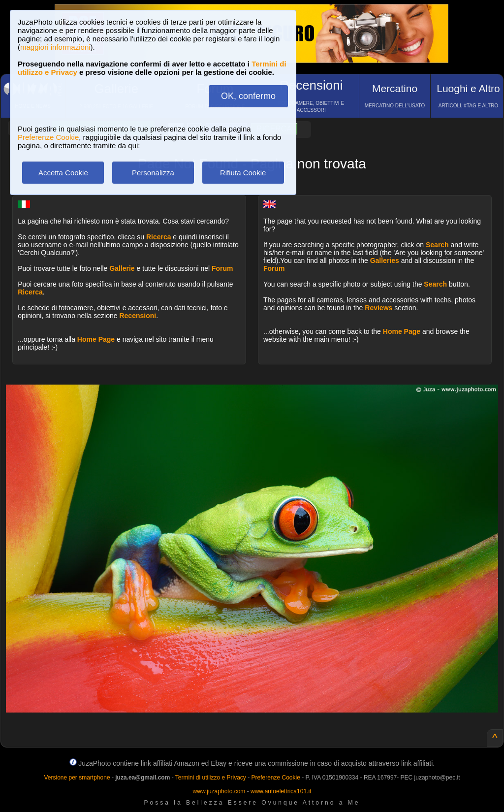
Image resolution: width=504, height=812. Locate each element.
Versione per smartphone (77, 778)
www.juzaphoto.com (219, 791)
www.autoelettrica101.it (281, 791)
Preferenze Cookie (48, 137)
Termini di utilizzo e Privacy (211, 778)
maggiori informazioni (55, 47)
